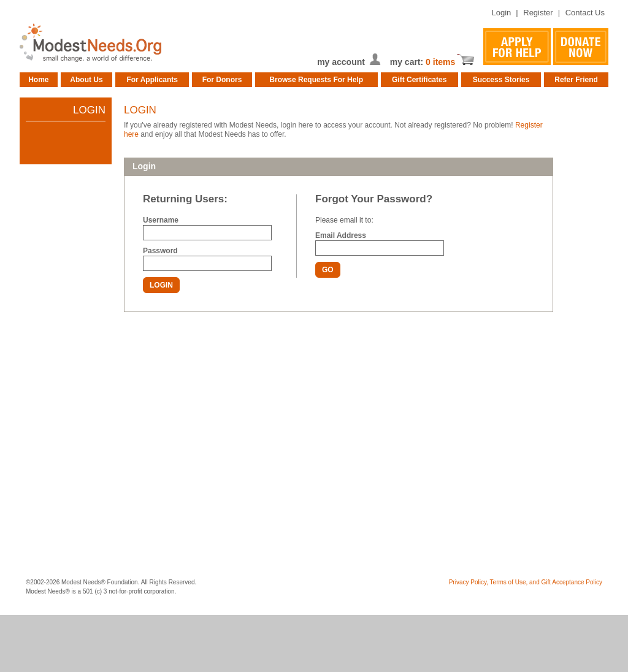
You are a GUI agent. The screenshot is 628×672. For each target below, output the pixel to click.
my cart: (408, 62)
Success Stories (501, 80)
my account (341, 62)
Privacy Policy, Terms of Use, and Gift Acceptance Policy (526, 582)
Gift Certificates (419, 80)
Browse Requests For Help (316, 80)
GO (328, 270)
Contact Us (585, 13)
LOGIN (161, 285)
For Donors (222, 80)
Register (538, 13)
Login (501, 13)
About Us (86, 80)
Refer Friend (576, 80)
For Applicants (152, 80)
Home (38, 80)
